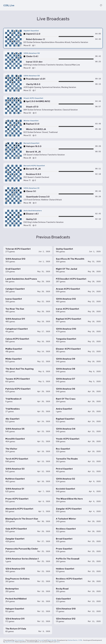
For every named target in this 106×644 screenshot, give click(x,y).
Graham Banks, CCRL (75, 640)
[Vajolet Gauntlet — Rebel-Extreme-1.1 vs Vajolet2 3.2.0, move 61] (53, 38)
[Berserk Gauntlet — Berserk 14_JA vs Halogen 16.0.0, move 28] (53, 151)
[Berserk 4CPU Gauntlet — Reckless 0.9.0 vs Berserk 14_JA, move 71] (53, 173)
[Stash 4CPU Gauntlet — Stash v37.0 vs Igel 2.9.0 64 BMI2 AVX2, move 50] (53, 106)
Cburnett (41, 640)
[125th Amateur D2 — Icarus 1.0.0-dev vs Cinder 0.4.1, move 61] (53, 61)
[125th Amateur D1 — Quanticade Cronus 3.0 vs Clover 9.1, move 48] (53, 196)
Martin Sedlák (52, 640)
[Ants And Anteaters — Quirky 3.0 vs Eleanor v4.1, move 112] (53, 218)
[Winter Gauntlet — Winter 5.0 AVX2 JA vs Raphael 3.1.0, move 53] (53, 128)
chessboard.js (19, 640)
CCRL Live (9, 6)
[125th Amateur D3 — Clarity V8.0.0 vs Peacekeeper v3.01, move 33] (53, 83)
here (58, 642)
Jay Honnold (10, 642)
